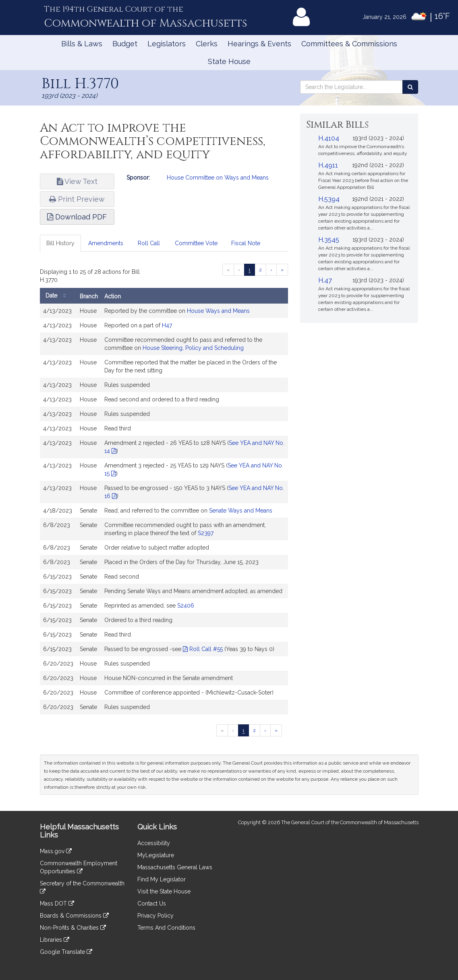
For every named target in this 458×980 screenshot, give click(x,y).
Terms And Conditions (166, 928)
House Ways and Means (218, 311)
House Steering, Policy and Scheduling (193, 348)
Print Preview (77, 199)
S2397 (206, 533)
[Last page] (282, 270)
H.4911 (328, 165)
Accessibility (154, 843)
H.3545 (329, 240)
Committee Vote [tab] (196, 243)
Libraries (55, 940)
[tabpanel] (164, 492)
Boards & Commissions (74, 916)
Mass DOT (57, 904)
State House (229, 61)
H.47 (325, 280)
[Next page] (271, 270)
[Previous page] (239, 270)
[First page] (228, 270)
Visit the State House (164, 891)
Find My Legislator (162, 879)
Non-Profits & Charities (73, 928)
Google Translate (66, 952)
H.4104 (329, 138)
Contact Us (152, 904)
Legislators (167, 44)
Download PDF (77, 217)
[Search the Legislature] (410, 87)
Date (58, 296)
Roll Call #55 (203, 649)
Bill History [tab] (60, 243)
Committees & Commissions (349, 44)
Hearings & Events (259, 44)
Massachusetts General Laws (175, 867)
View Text (77, 181)
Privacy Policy (155, 916)
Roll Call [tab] (149, 243)
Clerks (207, 44)
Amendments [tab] (106, 243)
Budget (125, 44)
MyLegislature (156, 855)
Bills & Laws (82, 44)
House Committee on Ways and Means (218, 178)
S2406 (186, 606)
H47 (167, 325)
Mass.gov (56, 851)
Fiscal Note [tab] (246, 243)
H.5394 (329, 199)
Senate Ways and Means (241, 511)
